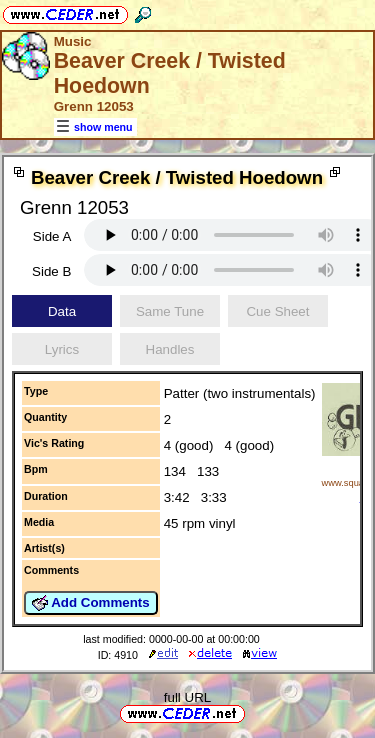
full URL (187, 697)
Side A (52, 236)
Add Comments (91, 603)
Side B (51, 271)
